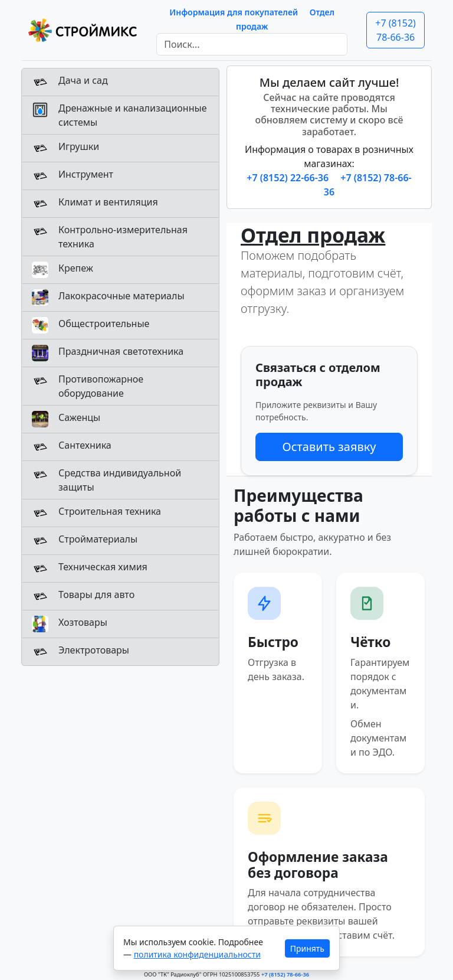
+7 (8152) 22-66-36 (289, 178)
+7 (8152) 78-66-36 (395, 30)
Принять (307, 948)
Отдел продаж (313, 235)
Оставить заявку (329, 447)
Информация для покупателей (234, 12)
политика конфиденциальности (197, 954)
